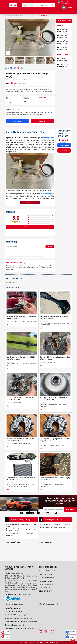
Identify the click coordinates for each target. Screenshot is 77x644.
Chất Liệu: (26, 98)
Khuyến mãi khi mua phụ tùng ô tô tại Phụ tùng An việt (21, 622)
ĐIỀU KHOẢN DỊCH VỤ (46, 591)
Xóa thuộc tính (42, 98)
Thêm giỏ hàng (18, 121)
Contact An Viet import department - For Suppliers (20, 628)
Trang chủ (8, 16)
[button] (53, 37)
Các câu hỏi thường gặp (46, 584)
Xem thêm (30, 202)
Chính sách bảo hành (45, 574)
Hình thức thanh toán (45, 581)
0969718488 (53, 527)
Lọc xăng (45, 138)
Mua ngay (42, 121)
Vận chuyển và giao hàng (46, 578)
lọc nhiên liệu (47, 194)
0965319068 (62, 527)
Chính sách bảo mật (45, 588)
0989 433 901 (10, 535)
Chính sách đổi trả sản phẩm (48, 571)
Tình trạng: (22, 79)
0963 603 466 (29, 534)
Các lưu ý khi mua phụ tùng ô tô (14, 625)
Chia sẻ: (7, 68)
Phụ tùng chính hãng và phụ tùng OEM (16, 615)
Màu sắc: (9, 98)
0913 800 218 (20, 534)
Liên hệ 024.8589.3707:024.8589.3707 (19, 594)
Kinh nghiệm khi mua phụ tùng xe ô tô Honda (18, 618)
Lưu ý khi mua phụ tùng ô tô (13, 612)
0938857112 (43, 529)
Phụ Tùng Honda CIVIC (19, 16)
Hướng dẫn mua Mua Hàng (13, 608)
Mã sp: (8, 79)
